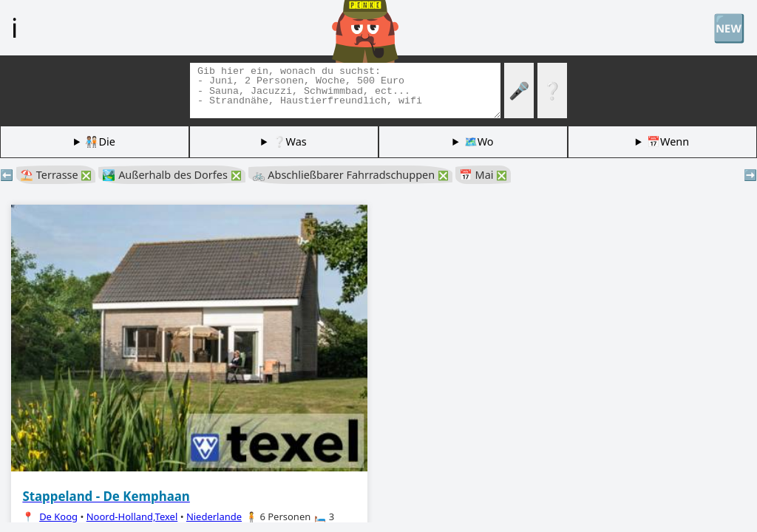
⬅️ (7, 175)
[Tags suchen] (345, 91)
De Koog (58, 516)
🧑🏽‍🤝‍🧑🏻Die (100, 141)
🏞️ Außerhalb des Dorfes (172, 175)
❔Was (290, 141)
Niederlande (214, 516)
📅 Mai (483, 175)
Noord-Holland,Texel (132, 516)
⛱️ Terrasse (56, 175)
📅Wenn (668, 141)
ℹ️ (14, 27)
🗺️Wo (479, 141)
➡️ (750, 175)
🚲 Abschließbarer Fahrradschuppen (350, 175)
